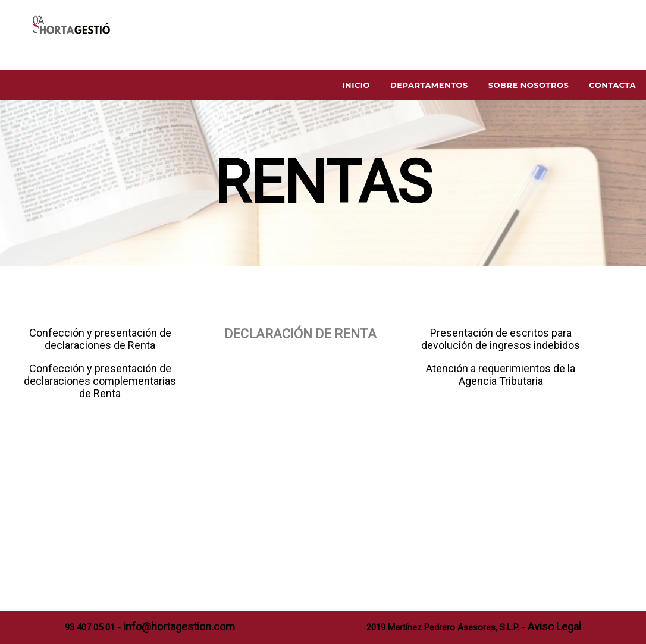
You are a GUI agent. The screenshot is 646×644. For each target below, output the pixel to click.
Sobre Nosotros (529, 85)
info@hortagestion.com (179, 626)
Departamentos (429, 85)
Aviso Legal (554, 626)
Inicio (356, 85)
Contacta (612, 85)
